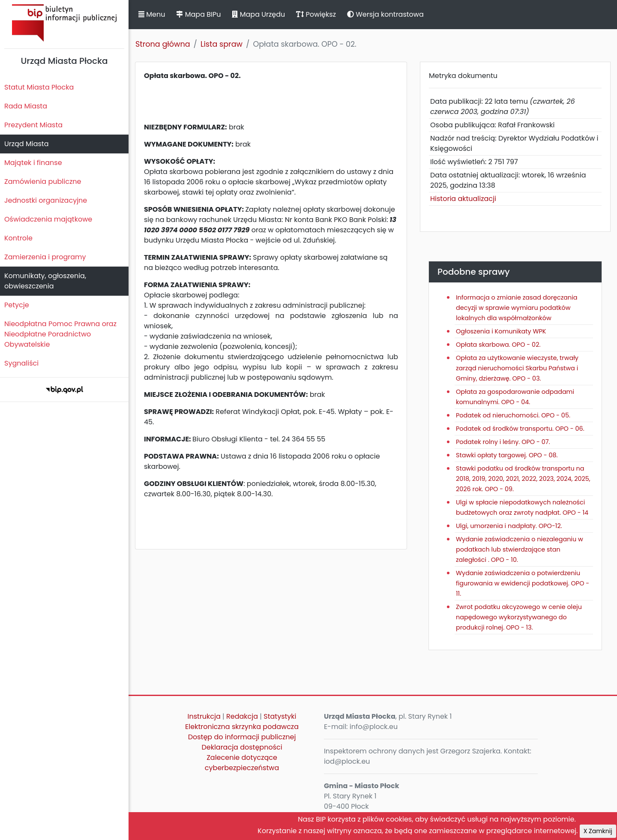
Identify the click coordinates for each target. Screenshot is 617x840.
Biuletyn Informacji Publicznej (64, 23)
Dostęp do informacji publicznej (242, 737)
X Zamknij (598, 831)
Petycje (17, 305)
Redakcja (242, 716)
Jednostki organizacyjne (46, 200)
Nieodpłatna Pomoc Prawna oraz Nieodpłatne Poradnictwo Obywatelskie (60, 334)
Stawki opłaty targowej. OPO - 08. (507, 455)
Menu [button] (152, 14)
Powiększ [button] (316, 14)
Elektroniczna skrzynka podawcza (242, 727)
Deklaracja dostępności (242, 747)
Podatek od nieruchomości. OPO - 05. (513, 415)
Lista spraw (222, 44)
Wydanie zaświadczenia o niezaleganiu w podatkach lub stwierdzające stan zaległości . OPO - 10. (520, 549)
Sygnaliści (21, 363)
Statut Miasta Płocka (39, 87)
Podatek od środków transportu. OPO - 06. (520, 429)
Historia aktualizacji (463, 199)
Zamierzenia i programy (45, 257)
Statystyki (280, 716)
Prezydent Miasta (33, 125)
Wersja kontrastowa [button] (385, 14)
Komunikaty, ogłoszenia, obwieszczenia (45, 281)
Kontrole (18, 238)
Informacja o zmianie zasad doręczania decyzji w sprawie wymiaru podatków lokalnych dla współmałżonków (517, 308)
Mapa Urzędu (258, 14)
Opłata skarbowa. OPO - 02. (498, 345)
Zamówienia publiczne (43, 181)
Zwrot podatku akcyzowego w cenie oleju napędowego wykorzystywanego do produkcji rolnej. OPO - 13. (519, 617)
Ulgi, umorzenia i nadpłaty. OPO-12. (509, 526)
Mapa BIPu (198, 14)
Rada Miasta (26, 106)
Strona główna (163, 44)
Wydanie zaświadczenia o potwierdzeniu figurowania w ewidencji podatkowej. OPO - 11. (523, 583)
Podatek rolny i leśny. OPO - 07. (503, 442)
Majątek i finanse (33, 163)
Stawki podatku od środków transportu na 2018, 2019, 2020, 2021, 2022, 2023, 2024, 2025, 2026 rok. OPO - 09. (523, 479)
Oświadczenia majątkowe (48, 219)
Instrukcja (204, 716)
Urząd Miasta (26, 144)
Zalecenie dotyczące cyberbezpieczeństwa (242, 763)
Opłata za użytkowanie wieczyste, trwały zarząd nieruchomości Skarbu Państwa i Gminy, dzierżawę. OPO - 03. (517, 368)
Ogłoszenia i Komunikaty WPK (501, 331)
